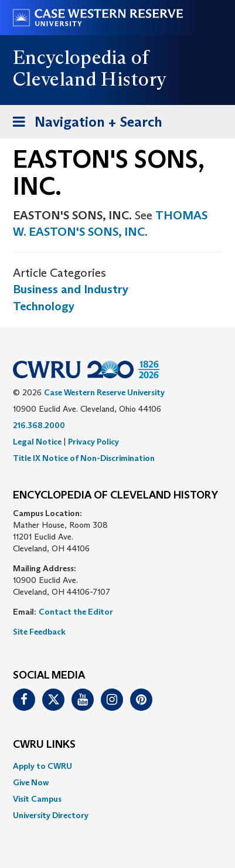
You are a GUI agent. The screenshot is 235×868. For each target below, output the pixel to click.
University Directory (51, 815)
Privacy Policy (93, 442)
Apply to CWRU (42, 766)
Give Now (31, 782)
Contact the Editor (76, 612)
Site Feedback (39, 632)
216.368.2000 (39, 425)
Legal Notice (37, 442)
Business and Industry (71, 289)
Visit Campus (37, 799)
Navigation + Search (84, 124)
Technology (44, 306)
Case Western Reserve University (104, 392)
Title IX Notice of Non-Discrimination (84, 458)
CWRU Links (44, 745)
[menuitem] (117, 766)
